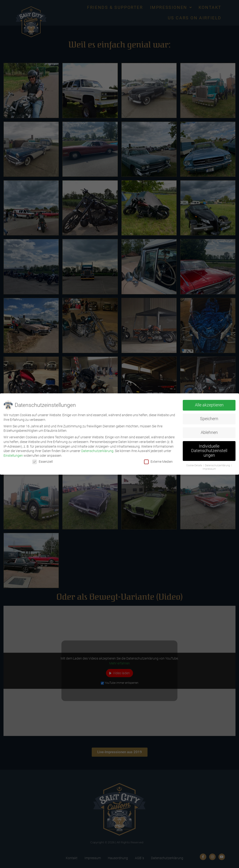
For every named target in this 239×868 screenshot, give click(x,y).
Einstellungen (13, 456)
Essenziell (42, 462)
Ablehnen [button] (209, 432)
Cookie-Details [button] (195, 465)
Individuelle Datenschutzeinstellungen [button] (209, 451)
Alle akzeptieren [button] (209, 405)
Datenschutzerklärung (97, 451)
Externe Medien (158, 462)
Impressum (209, 469)
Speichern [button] (209, 419)
